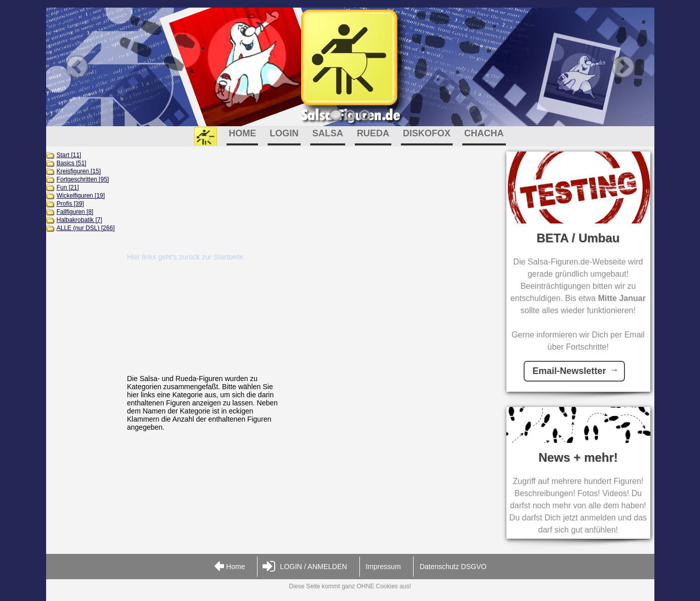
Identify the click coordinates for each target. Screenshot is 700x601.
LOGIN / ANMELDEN (305, 567)
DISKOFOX (427, 133)
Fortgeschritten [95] (83, 179)
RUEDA (373, 133)
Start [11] (69, 155)
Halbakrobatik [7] (80, 220)
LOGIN (284, 133)
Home (229, 567)
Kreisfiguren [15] (79, 171)
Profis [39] (70, 204)
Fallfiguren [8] (75, 212)
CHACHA (484, 133)
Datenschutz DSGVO (453, 567)
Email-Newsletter (569, 371)
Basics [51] (72, 163)
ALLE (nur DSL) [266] (86, 228)
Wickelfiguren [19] (81, 196)
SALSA (328, 133)
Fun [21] (68, 187)
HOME (242, 133)
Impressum (383, 567)
